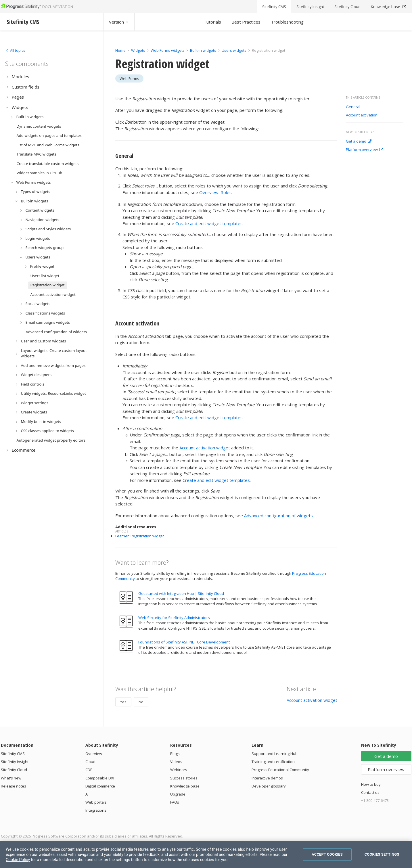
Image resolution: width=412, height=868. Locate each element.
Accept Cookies (327, 854)
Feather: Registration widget (140, 536)
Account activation (362, 115)
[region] (206, 854)
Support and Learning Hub (275, 754)
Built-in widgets (204, 50)
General (353, 107)
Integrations (96, 810)
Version (119, 22)
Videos (176, 762)
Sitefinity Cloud (14, 770)
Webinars (179, 770)
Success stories (184, 778)
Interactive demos (267, 778)
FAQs (175, 802)
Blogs (175, 754)
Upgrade (178, 794)
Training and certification (273, 762)
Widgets (138, 50)
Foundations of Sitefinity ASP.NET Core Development (184, 642)
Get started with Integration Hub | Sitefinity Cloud (181, 593)
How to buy (371, 784)
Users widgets (234, 50)
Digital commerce (100, 786)
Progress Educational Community (280, 770)
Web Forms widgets (168, 50)
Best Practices (246, 22)
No (141, 702)
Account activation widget (205, 448)
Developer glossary (269, 786)
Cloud (90, 762)
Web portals (96, 802)
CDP (89, 770)
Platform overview (364, 150)
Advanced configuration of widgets (278, 516)
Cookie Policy (18, 860)
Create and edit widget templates (209, 223)
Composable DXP (100, 778)
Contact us (370, 792)
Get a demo (359, 141)
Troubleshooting (287, 22)
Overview (94, 754)
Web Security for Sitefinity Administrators (174, 618)
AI (87, 794)
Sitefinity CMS (13, 754)
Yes (123, 702)
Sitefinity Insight (15, 762)
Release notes (14, 786)
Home (120, 50)
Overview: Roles (215, 192)
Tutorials (212, 22)
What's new (11, 778)
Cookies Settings (382, 854)
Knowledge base (185, 786)
